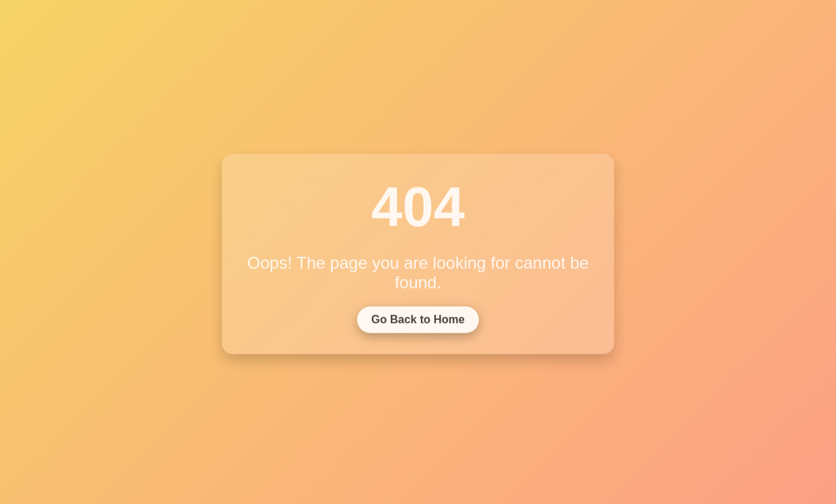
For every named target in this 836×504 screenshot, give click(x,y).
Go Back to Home (418, 321)
